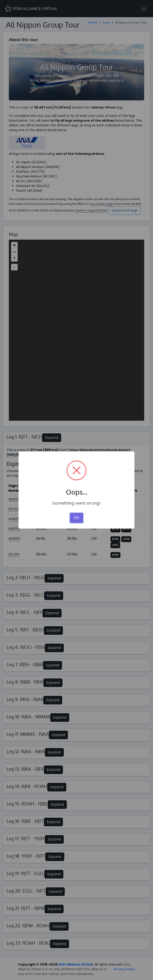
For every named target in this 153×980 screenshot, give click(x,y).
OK (76, 518)
